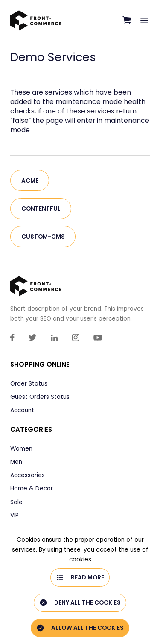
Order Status (29, 384)
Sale (16, 502)
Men (16, 462)
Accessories (28, 475)
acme (30, 181)
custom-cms (43, 237)
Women (21, 449)
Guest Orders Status (40, 397)
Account (22, 410)
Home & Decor (32, 488)
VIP (15, 515)
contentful (41, 209)
